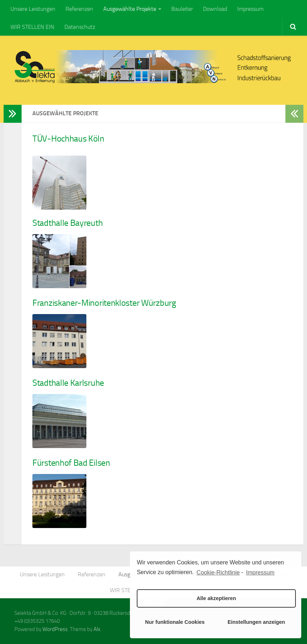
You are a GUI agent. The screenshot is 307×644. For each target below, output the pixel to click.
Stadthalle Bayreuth (67, 223)
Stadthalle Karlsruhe (68, 383)
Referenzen (79, 9)
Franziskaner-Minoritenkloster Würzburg (104, 303)
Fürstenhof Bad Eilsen (71, 463)
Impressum (250, 9)
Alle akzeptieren (216, 598)
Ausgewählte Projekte (130, 9)
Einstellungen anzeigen (256, 622)
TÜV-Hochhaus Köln (68, 139)
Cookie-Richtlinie (218, 573)
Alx (97, 629)
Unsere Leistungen (33, 9)
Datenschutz (80, 27)
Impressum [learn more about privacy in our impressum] (260, 573)
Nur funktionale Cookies (175, 622)
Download (215, 9)
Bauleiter (182, 9)
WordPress (55, 629)
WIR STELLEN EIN (32, 27)
